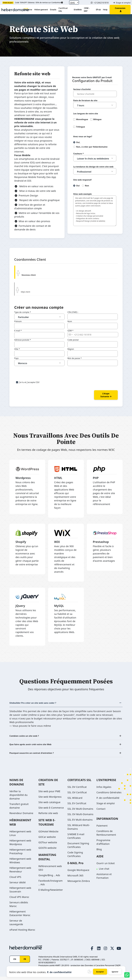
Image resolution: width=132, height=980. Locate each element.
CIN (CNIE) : (73, 312)
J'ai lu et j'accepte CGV (29, 382)
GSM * (70, 331)
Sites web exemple (82, 194)
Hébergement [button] (41, 10)
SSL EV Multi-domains (80, 822)
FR (25, 963)
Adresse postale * (23, 340)
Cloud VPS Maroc (19, 900)
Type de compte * (23, 312)
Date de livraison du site (85, 100)
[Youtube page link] (118, 951)
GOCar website (47, 839)
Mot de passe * (75, 358)
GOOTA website (47, 850)
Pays (16, 358)
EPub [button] (98, 10)
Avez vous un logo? (83, 136)
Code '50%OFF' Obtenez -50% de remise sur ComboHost (39, 2)
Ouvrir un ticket (106, 866)
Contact (101, 811)
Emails (53, 10)
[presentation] (33, 371)
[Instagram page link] (103, 951)
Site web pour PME (49, 794)
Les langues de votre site (86, 114)
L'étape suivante (106, 395)
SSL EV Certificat (77, 806)
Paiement (102, 828)
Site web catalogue (49, 805)
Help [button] (105, 10)
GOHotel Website (48, 834)
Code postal (73, 340)
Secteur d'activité (82, 89)
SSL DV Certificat (77, 789)
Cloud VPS (15, 879)
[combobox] (70, 335)
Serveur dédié (18, 885)
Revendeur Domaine (21, 816)
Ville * (17, 349)
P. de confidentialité (108, 800)
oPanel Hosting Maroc (22, 932)
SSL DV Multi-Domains (80, 811)
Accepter (100, 971)
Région (71, 349)
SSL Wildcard (75, 800)
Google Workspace (78, 873)
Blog (99, 852)
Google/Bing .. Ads (49, 878)
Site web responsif (82, 180)
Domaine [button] (28, 10)
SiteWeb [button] (78, 10)
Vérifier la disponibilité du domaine (18, 797)
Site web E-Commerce (51, 810)
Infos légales (104, 789)
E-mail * (18, 331)
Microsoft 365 (75, 878)
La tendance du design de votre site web (93, 167)
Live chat (104, 871)
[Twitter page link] (111, 951)
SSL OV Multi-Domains (80, 817)
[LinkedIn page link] (96, 951)
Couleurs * (78, 154)
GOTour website (48, 845)
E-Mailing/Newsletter (51, 892)
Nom (70, 321)
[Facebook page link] (88, 951)
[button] (120, 9)
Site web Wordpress (50, 799)
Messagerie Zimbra (79, 883)
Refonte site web (48, 816)
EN (15, 963)
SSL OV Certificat (77, 795)
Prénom (18, 321)
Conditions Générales (109, 795)
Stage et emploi (122, 3)
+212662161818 (100, 3)
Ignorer (115, 971)
